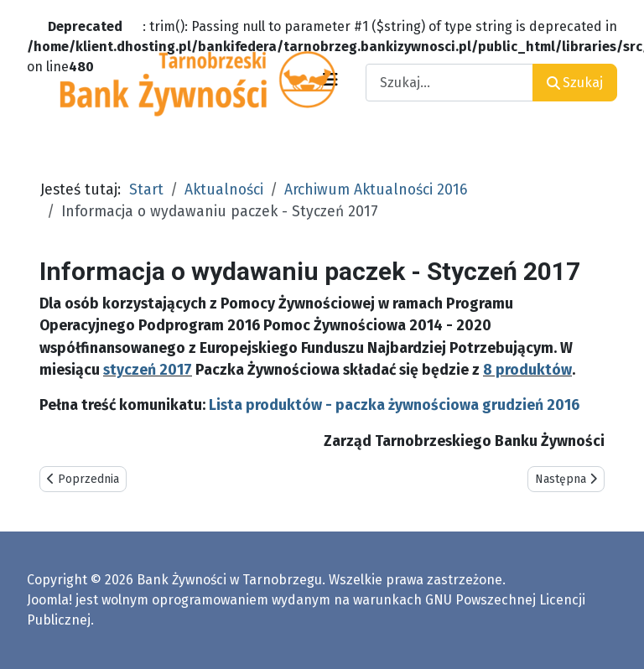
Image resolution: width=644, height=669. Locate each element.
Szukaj (575, 83)
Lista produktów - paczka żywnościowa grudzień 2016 (394, 405)
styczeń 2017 (148, 370)
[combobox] (449, 83)
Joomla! (49, 600)
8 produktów (527, 370)
